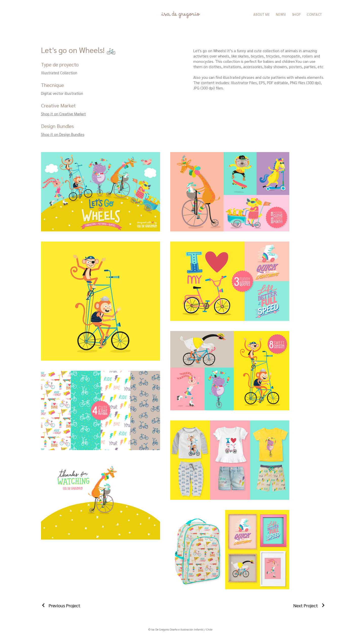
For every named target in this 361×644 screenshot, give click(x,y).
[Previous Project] (61, 605)
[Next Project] (309, 605)
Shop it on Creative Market (63, 114)
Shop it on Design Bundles (63, 134)
